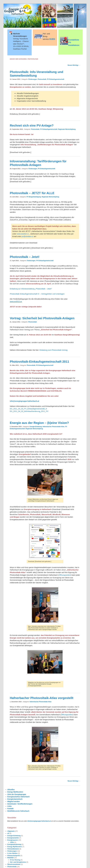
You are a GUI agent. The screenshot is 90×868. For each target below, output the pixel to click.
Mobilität (10, 858)
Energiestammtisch (15, 799)
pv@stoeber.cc (27, 236)
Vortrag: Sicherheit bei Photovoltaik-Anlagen (42, 318)
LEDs (12, 842)
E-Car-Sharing (15, 860)
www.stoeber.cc (23, 234)
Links (10, 806)
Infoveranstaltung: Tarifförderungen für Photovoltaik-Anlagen (38, 163)
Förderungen (33, 79)
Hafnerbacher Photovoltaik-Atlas (53, 427)
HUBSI (52, 39)
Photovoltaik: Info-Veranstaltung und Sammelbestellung (37, 74)
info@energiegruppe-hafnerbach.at (24, 401)
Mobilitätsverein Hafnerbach (18, 811)
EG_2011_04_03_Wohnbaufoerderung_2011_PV (29, 411)
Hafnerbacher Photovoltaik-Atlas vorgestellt (42, 698)
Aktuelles (11, 790)
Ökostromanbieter (14, 864)
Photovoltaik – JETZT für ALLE (32, 193)
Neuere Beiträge (74, 65)
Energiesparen (13, 840)
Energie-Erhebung (36, 427)
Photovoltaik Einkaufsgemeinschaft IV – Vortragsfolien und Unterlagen (37, 294)
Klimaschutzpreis (14, 856)
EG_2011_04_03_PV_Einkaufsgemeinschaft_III (28, 409)
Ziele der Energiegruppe (17, 794)
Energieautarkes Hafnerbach (19, 797)
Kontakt (10, 809)
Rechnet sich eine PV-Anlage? (32, 125)
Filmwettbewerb (13, 849)
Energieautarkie (13, 838)
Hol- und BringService (18, 862)
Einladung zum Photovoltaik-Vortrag (53, 350)
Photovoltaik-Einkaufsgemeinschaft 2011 (39, 362)
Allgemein (11, 831)
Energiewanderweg (14, 844)
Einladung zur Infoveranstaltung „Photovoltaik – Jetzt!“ (31, 289)
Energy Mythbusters (15, 792)
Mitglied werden (14, 802)
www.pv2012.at (16, 301)
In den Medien (12, 853)
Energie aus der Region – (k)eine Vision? (39, 423)
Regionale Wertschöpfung (67, 129)
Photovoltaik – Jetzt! (25, 257)
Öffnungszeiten (65, 575)
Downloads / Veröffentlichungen (20, 804)
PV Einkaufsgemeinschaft (56, 79)
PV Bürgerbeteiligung (34, 197)
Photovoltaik (42, 79)
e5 (8, 833)
